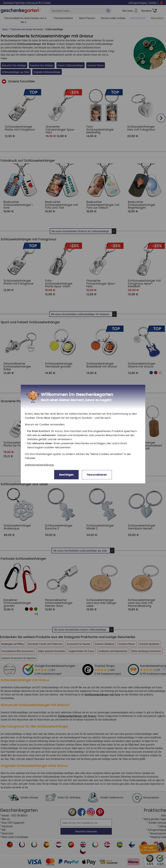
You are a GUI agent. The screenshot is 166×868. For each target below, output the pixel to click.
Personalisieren (97, 475)
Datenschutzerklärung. (39, 465)
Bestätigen (66, 475)
